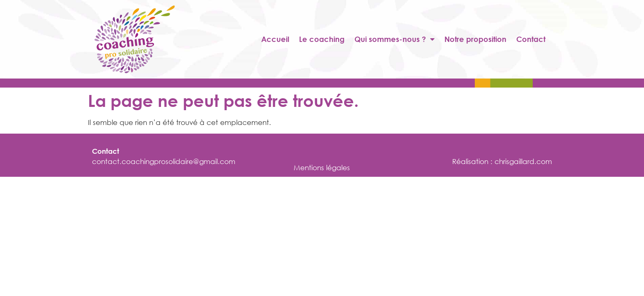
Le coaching (322, 39)
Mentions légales (322, 168)
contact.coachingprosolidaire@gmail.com (164, 161)
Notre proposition (475, 39)
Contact (531, 39)
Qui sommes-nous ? (394, 39)
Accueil (275, 39)
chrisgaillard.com (523, 161)
